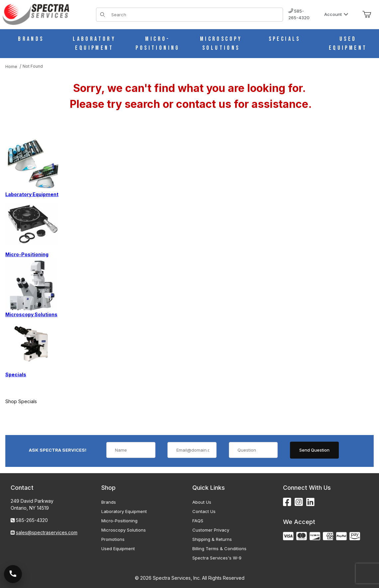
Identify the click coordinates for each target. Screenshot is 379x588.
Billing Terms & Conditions (219, 549)
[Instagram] (299, 502)
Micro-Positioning (119, 521)
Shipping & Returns (212, 539)
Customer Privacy (211, 530)
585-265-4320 (299, 14)
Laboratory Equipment (124, 511)
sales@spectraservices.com (47, 532)
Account (336, 14)
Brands (109, 502)
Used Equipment (118, 549)
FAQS (198, 521)
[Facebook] (287, 502)
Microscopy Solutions (124, 530)
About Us (202, 502)
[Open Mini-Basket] (367, 15)
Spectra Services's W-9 (217, 558)
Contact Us (204, 511)
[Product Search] (195, 15)
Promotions (113, 539)
